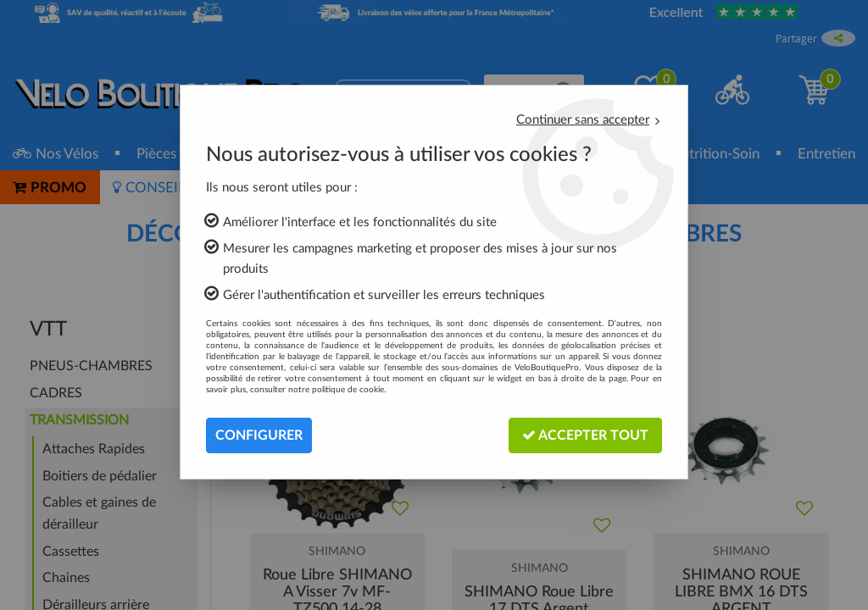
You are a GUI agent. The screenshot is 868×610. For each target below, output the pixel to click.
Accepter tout (585, 435)
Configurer (259, 435)
